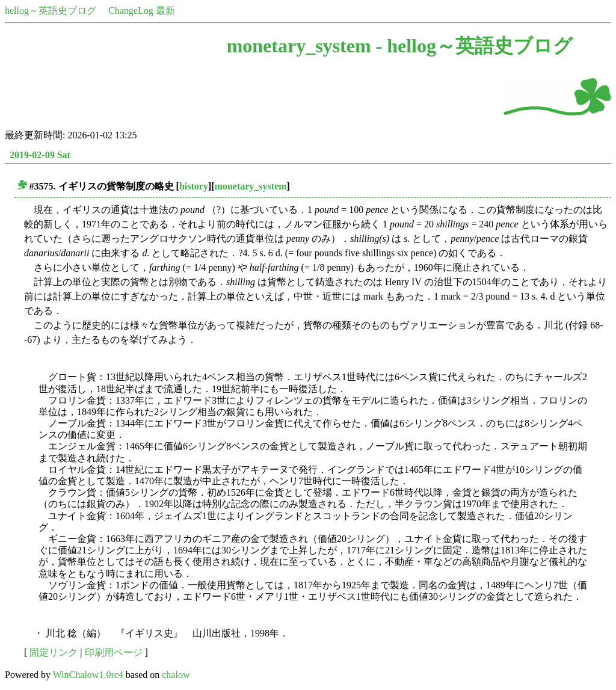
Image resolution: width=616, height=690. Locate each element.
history (194, 186)
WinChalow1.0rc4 (88, 675)
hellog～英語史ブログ (51, 11)
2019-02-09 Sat (40, 155)
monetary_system (251, 186)
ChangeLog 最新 (142, 11)
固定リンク (54, 652)
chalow (176, 675)
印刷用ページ (114, 652)
